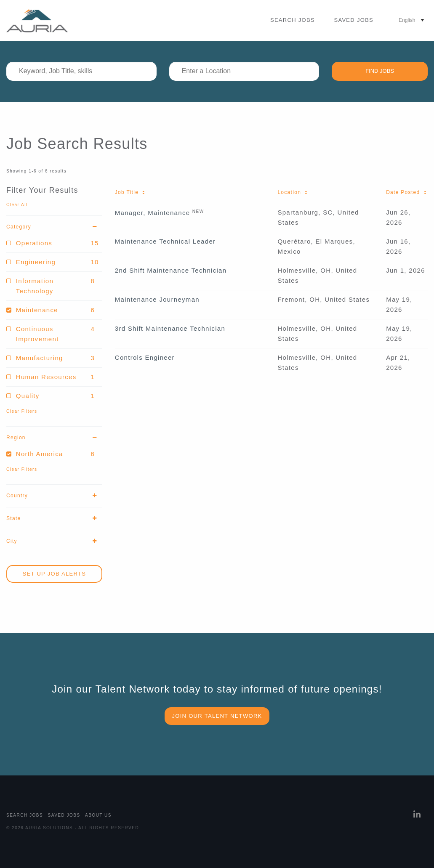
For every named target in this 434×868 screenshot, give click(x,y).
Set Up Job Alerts (55, 574)
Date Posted (406, 192)
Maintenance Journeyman (157, 299)
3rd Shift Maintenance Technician (170, 328)
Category (54, 227)
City (54, 541)
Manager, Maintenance (153, 213)
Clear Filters (22, 411)
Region (54, 438)
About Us (98, 815)
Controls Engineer (145, 357)
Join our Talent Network (217, 716)
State (54, 519)
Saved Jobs (354, 20)
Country (54, 496)
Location (293, 192)
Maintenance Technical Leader (165, 241)
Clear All (17, 205)
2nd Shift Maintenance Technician (171, 270)
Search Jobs (293, 20)
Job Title (130, 192)
